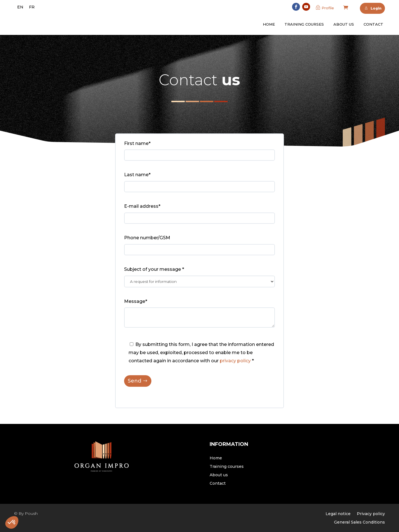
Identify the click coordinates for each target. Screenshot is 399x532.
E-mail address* (142, 206)
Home (269, 24)
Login (373, 8)
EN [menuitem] (20, 7)
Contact (373, 24)
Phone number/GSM (147, 238)
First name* (137, 143)
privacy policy (235, 361)
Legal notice (338, 514)
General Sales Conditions (359, 522)
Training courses (304, 24)
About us (344, 24)
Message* (136, 301)
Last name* (137, 175)
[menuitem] (20, 7)
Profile (328, 8)
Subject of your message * (154, 269)
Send (135, 381)
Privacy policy (371, 514)
